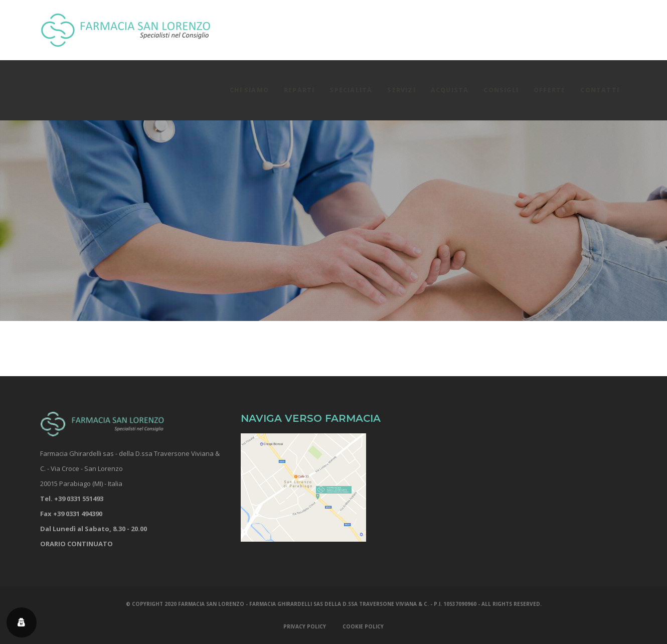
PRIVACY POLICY (305, 626)
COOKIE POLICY (363, 626)
